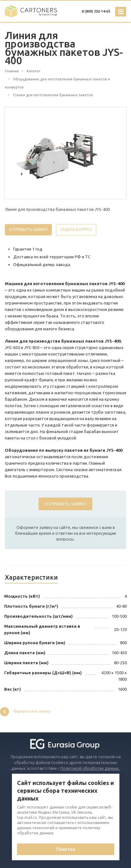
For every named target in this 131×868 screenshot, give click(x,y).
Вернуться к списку (25, 712)
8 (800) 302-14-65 (96, 11)
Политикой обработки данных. (90, 768)
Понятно (65, 849)
